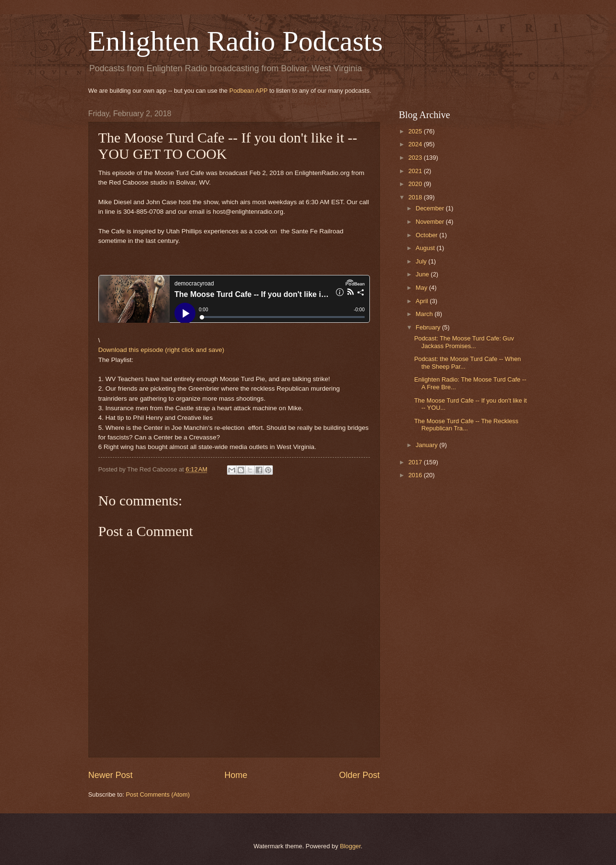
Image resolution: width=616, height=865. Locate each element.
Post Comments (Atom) (158, 794)
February (429, 327)
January (427, 445)
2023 (416, 158)
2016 (416, 475)
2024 (416, 144)
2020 (416, 184)
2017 (416, 462)
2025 (416, 131)
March (425, 314)
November (431, 222)
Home (236, 775)
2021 (416, 171)
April (423, 301)
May (422, 288)
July (422, 261)
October (427, 235)
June (423, 274)
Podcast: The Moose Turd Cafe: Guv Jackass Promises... (464, 342)
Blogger (350, 846)
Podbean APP (249, 91)
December (431, 208)
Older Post (359, 775)
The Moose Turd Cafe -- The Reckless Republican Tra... (466, 425)
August (426, 248)
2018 (416, 197)
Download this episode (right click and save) (162, 350)
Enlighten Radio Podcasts (236, 41)
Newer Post (111, 775)
